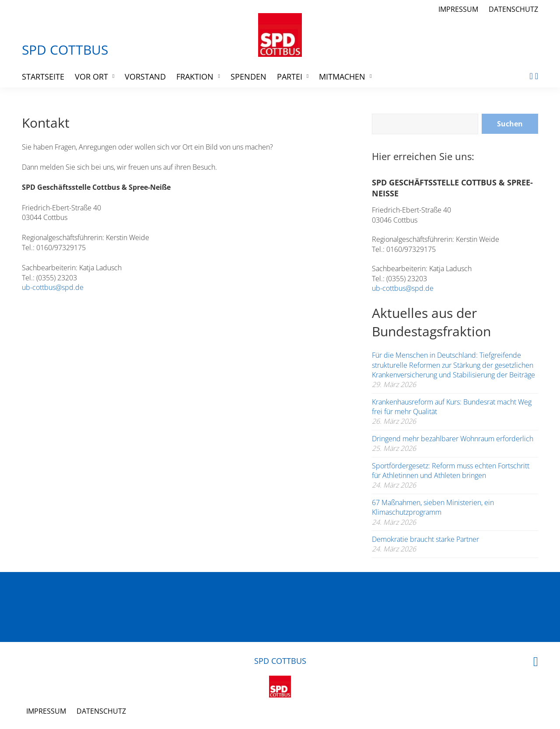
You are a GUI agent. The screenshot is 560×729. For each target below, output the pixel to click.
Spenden (248, 77)
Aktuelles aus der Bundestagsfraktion (431, 322)
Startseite (43, 77)
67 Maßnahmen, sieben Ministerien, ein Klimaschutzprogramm (433, 507)
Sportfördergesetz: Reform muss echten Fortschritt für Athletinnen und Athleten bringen (451, 471)
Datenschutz (513, 9)
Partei (290, 77)
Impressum (458, 9)
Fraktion (195, 77)
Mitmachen (342, 77)
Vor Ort (91, 77)
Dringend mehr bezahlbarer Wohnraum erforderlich (453, 439)
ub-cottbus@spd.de (53, 287)
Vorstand (145, 77)
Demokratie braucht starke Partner (425, 539)
